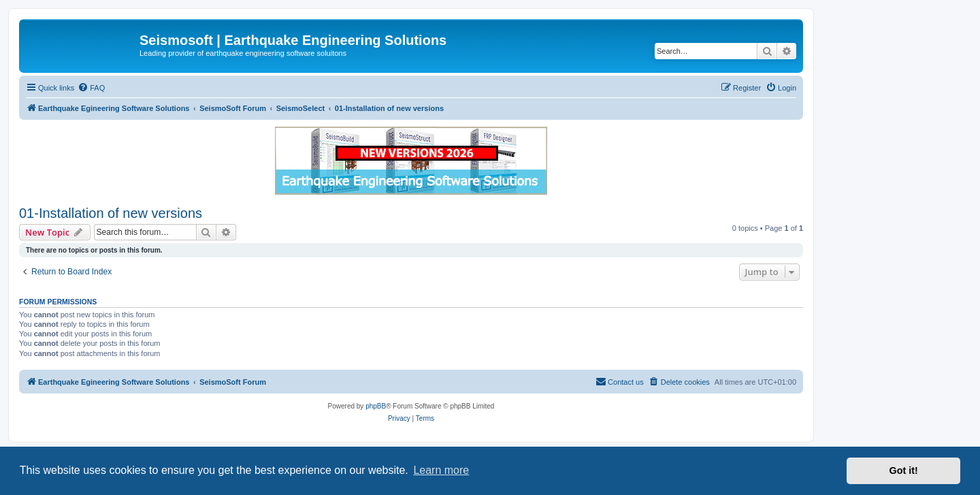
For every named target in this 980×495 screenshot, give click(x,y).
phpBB (376, 406)
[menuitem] (91, 88)
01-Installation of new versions (111, 213)
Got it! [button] (904, 470)
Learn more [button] (441, 470)
